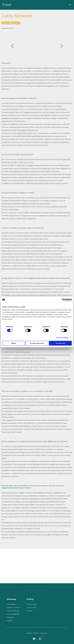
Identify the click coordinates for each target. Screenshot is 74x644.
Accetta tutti (60, 343)
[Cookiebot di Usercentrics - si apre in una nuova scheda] (63, 300)
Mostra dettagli (62, 337)
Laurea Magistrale (13, 614)
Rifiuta (14, 343)
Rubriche (10, 617)
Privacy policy (32, 604)
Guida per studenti (13, 608)
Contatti (9, 621)
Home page (11, 604)
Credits (29, 611)
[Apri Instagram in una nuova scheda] (40, 639)
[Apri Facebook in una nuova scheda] (34, 639)
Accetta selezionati (37, 343)
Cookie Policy (32, 608)
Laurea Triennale (13, 611)
